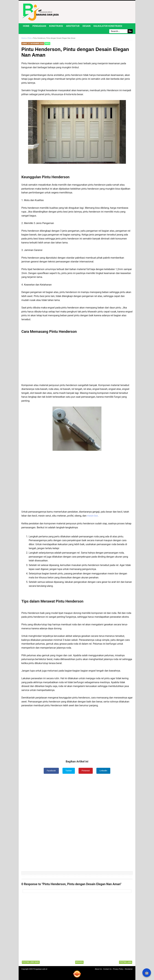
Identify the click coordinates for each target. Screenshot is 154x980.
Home (26, 26)
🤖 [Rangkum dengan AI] (147, 973)
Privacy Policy (118, 969)
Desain (86, 26)
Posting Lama (126, 962)
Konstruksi (56, 26)
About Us (98, 969)
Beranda (79, 962)
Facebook (51, 771)
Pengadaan (39, 26)
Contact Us (107, 969)
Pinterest (86, 771)
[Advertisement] (77, 358)
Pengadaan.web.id (40, 969)
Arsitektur (73, 26)
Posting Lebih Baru (31, 962)
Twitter (69, 771)
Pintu (47, 44)
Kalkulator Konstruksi (108, 26)
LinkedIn (104, 771)
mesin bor (92, 516)
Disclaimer (129, 969)
